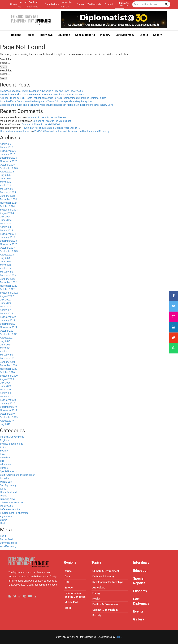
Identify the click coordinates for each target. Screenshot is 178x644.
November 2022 (9, 286)
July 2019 (5, 424)
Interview (5, 458)
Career (81, 4)
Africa (3, 447)
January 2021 (8, 362)
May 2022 (5, 307)
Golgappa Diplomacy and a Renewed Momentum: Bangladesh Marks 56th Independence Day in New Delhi (56, 105)
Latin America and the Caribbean (18, 475)
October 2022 (7, 289)
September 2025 (9, 168)
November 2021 (9, 327)
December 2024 (8, 199)
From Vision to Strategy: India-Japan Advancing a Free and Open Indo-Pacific (41, 91)
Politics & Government (12, 437)
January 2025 (8, 196)
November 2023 (9, 244)
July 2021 (5, 341)
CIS (2, 461)
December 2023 (8, 241)
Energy (4, 520)
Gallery (139, 619)
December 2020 (8, 365)
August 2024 (7, 213)
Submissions (52, 4)
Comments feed (8, 543)
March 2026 (6, 147)
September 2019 (9, 417)
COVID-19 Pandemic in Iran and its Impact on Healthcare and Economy (71, 131)
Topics (3, 496)
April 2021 (5, 351)
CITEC (119, 637)
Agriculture (6, 516)
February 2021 (8, 358)
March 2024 (6, 230)
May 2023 (5, 265)
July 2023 (5, 258)
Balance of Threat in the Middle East (47, 117)
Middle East (6, 482)
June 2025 (6, 179)
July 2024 (5, 217)
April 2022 (5, 310)
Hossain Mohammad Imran (15, 131)
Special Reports (8, 471)
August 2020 (7, 379)
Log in (3, 536)
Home (13, 4)
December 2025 (8, 158)
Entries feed (6, 539)
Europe (4, 468)
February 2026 (8, 151)
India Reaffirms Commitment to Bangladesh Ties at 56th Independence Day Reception (46, 101)
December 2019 (8, 407)
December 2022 (8, 282)
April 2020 (5, 393)
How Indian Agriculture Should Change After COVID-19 (51, 128)
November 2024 (9, 203)
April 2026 (5, 144)
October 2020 (7, 372)
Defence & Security (10, 509)
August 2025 (7, 172)
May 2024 (5, 223)
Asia (2, 454)
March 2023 (6, 272)
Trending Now (7, 499)
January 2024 (8, 237)
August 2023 (7, 255)
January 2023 (8, 279)
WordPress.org (8, 546)
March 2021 (6, 355)
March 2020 (6, 396)
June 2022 (6, 303)
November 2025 (9, 161)
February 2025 (8, 192)
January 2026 (8, 154)
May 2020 (5, 390)
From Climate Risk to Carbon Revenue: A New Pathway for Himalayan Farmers (42, 94)
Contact (109, 4)
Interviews (141, 563)
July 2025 (5, 175)
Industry (5, 478)
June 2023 (6, 262)
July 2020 (5, 383)
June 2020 (6, 386)
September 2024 (9, 210)
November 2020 (9, 369)
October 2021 (7, 331)
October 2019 (7, 414)
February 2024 (8, 234)
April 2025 (5, 185)
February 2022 (8, 317)
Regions (4, 440)
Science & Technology (12, 444)
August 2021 (7, 338)
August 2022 (7, 296)
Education (5, 464)
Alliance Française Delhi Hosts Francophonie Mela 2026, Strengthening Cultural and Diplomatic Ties (53, 98)
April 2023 (5, 268)
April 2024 (5, 227)
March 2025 (6, 189)
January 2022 (8, 320)
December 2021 (8, 324)
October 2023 (7, 248)
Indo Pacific (6, 506)
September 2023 (9, 251)
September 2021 (9, 334)
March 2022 (6, 313)
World (3, 489)
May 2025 (5, 182)
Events (138, 611)
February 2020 (8, 400)
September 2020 (9, 376)
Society (4, 451)
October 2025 (7, 165)
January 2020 (8, 403)
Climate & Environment (12, 503)
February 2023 (8, 275)
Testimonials (94, 4)
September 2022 (9, 293)
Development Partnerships (14, 513)
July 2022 (5, 300)
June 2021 (6, 345)
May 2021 (5, 348)
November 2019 (9, 410)
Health (4, 523)
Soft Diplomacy (8, 485)
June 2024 (6, 220)
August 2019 (7, 421)
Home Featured (8, 492)
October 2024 (7, 206)
